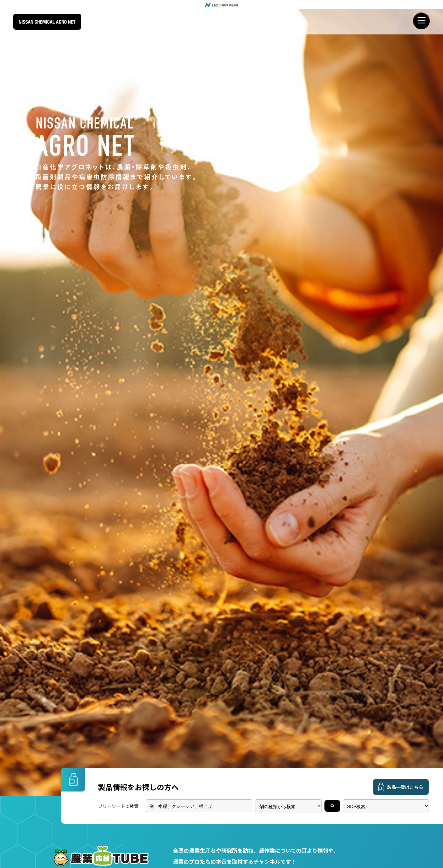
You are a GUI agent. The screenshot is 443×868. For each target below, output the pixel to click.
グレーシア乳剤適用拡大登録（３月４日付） (138, 400)
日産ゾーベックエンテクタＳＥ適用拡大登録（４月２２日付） (156, 363)
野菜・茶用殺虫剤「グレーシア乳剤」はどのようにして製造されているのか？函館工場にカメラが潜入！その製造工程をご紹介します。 (116, 249)
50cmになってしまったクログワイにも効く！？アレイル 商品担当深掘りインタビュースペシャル (326, 249)
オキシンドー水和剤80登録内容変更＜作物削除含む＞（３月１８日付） (165, 381)
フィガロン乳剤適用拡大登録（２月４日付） (138, 418)
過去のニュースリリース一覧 (355, 314)
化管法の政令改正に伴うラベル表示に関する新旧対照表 (149, 345)
